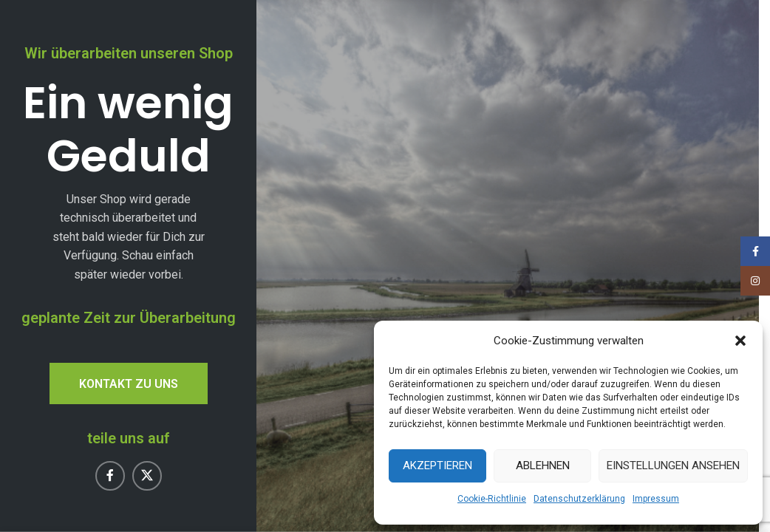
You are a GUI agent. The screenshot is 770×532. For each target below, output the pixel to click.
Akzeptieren (437, 465)
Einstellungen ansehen (673, 465)
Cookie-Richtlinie (492, 499)
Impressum (656, 499)
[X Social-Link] (147, 476)
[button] (740, 341)
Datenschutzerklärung (579, 499)
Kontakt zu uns (129, 384)
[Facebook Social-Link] (110, 476)
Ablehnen (543, 465)
